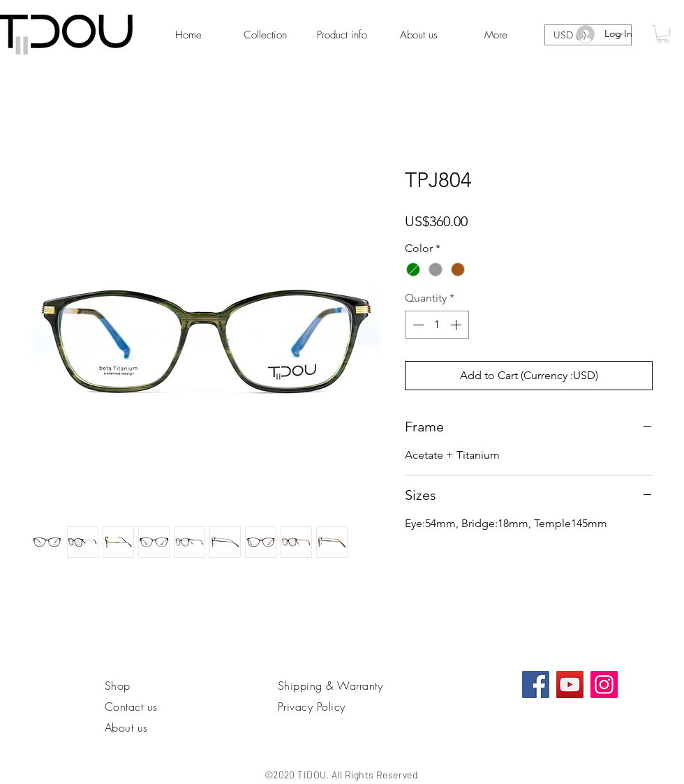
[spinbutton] (437, 325)
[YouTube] (570, 685)
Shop (118, 686)
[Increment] (457, 325)
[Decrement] (417, 325)
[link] (663, 34)
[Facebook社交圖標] (536, 685)
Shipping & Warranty (330, 686)
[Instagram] (604, 685)
